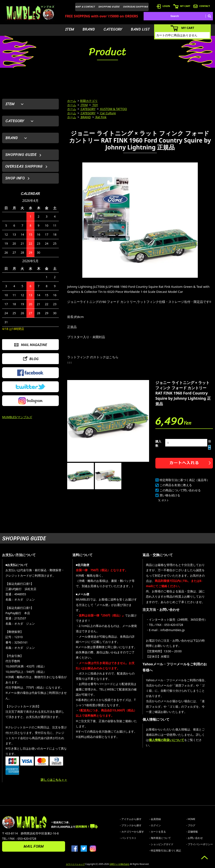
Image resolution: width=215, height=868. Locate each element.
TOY (95, 105)
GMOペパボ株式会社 (119, 864)
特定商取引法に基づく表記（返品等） (185, 480)
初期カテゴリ (89, 101)
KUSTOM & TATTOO (113, 109)
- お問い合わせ (195, 838)
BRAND (89, 29)
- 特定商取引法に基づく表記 (165, 850)
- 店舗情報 (192, 832)
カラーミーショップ (75, 864)
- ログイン (155, 825)
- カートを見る (158, 832)
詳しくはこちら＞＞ (54, 780)
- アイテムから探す (131, 819)
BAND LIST (140, 29)
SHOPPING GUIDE (109, 7)
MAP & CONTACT (85, 7)
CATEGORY (113, 29)
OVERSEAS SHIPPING (136, 7)
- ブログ (191, 825)
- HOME (191, 819)
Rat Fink (101, 117)
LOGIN (163, 6)
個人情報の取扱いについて (166, 740)
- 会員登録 (155, 819)
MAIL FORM (34, 846)
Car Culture (108, 113)
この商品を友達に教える (176, 485)
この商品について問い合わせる (180, 490)
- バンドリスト (128, 838)
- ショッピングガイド (161, 844)
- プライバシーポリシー (200, 844)
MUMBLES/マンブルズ (17, 417)
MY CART (182, 6)
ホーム (72, 101)
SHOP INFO (15, 178)
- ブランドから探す (131, 825)
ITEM (70, 29)
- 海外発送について (160, 838)
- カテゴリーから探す (132, 832)
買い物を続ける (170, 495)
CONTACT (202, 6)
